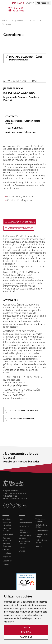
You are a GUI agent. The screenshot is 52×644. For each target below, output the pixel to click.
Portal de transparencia (24, 531)
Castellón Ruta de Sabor (41, 526)
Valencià (30, 3)
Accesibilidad (8, 534)
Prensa (22, 547)
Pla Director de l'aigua (41, 541)
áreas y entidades (18, 21)
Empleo (22, 551)
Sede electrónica (26, 523)
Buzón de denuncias (7, 545)
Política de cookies (7, 530)
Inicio (5, 21)
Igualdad (39, 546)
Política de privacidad (7, 524)
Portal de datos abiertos (25, 537)
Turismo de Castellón (40, 520)
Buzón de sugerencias (7, 539)
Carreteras (7, 24)
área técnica (34, 21)
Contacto (6, 549)
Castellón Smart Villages (42, 535)
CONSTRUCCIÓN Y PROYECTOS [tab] (19, 228)
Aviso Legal (7, 519)
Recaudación (24, 526)
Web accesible (43, 3)
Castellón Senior (42, 531)
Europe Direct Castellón (24, 543)
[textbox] (25, 58)
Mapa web (7, 557)
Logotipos (7, 553)
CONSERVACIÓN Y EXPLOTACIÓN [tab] (20, 222)
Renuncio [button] (26, 632)
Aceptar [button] (26, 627)
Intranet (22, 519)
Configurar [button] (26, 637)
